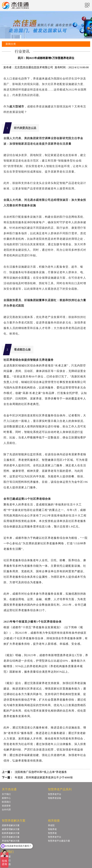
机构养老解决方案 (11, 833)
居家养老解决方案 (11, 825)
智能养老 (52, 829)
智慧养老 (52, 833)
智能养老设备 (55, 798)
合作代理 (6, 810)
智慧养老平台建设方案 (59, 841)
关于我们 (6, 794)
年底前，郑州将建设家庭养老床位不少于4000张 (44, 777)
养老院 (51, 825)
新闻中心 (6, 798)
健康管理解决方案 (11, 829)
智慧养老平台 (55, 794)
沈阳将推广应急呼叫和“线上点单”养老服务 (41, 772)
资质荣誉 (6, 806)
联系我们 (6, 802)
